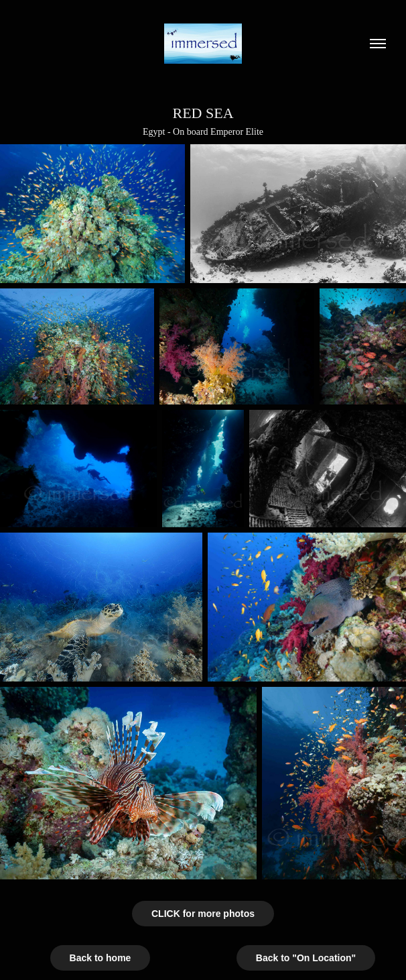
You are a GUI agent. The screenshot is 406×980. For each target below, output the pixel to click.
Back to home (100, 958)
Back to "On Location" (306, 958)
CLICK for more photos (203, 914)
